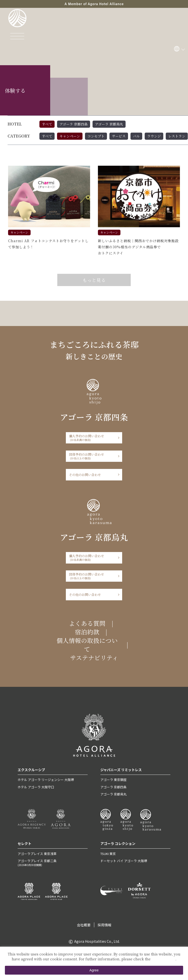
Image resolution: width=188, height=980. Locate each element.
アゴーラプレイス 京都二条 (53, 863)
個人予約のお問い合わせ (92, 438)
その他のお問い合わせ (85, 475)
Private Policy (163, 959)
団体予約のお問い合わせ (92, 456)
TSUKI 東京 (108, 854)
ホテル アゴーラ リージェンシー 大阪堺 (46, 780)
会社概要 (84, 925)
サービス (119, 136)
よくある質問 (87, 623)
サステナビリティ (94, 658)
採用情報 (105, 925)
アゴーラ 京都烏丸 (109, 124)
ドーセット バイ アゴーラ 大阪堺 (124, 861)
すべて (47, 124)
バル (136, 136)
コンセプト (96, 136)
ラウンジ (154, 136)
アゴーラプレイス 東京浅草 (37, 854)
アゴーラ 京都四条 (74, 124)
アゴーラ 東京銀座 (113, 780)
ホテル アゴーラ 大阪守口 (36, 787)
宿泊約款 (87, 632)
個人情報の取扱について (87, 645)
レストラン (177, 136)
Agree (94, 970)
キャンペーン (70, 136)
